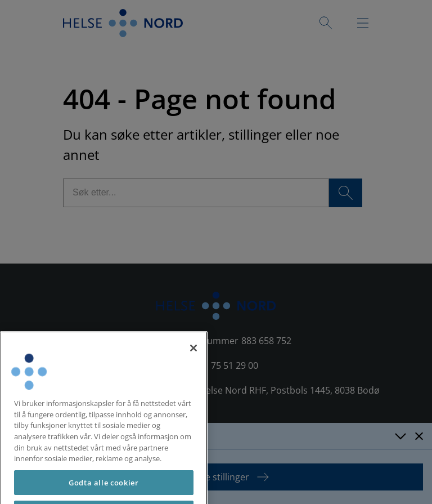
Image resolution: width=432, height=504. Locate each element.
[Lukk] (193, 363)
